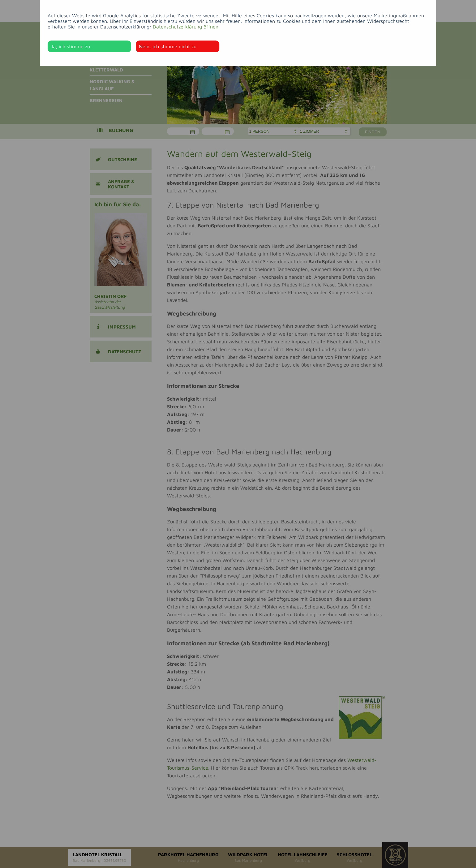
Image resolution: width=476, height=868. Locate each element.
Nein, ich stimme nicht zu (168, 46)
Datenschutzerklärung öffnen (186, 27)
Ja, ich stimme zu (70, 46)
